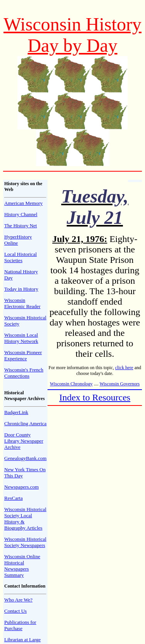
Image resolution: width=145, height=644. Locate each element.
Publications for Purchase (20, 625)
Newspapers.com (21, 487)
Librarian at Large (22, 640)
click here (124, 368)
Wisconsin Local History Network (21, 338)
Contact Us (15, 611)
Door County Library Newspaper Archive (24, 441)
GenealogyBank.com (25, 458)
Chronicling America (25, 423)
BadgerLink (16, 412)
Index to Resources (95, 397)
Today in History (21, 289)
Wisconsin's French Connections (24, 373)
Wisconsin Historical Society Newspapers (25, 542)
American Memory (23, 203)
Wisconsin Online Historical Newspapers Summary (22, 566)
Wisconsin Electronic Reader (22, 303)
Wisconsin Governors (119, 384)
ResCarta (14, 498)
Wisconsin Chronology (71, 384)
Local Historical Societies (20, 257)
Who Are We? (18, 600)
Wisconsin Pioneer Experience (23, 355)
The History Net (20, 226)
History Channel (21, 214)
